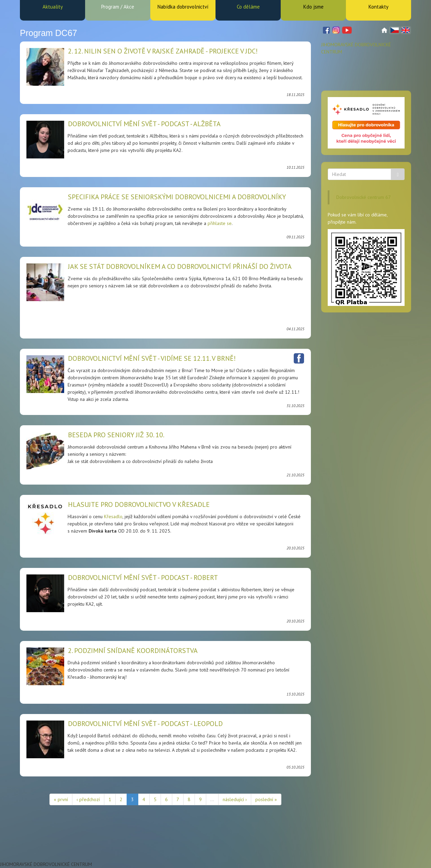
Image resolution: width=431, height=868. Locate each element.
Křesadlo (113, 516)
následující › (235, 799)
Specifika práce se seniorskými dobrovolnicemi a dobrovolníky (177, 197)
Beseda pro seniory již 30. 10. (116, 435)
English (406, 30)
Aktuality (53, 7)
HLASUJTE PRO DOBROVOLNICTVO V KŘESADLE (139, 504)
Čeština (395, 30)
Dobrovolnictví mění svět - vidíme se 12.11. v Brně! (152, 358)
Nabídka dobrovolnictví (183, 7)
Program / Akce (118, 7)
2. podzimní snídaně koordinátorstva (133, 651)
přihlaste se (220, 223)
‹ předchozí (88, 799)
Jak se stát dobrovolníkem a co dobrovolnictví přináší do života (180, 266)
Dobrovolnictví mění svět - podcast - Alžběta (144, 124)
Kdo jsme (313, 7)
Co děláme (248, 7)
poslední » (266, 799)
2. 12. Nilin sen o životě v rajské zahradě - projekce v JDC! (163, 51)
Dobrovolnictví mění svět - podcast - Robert (143, 578)
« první (61, 799)
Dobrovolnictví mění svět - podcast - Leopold (145, 724)
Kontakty (378, 7)
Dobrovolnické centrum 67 (364, 197)
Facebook (299, 358)
